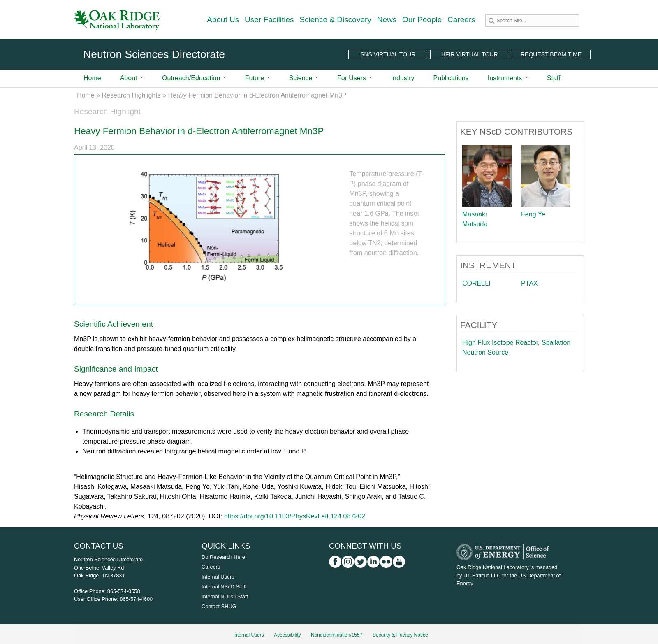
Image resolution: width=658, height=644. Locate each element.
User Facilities (269, 20)
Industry (403, 78)
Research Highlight (107, 111)
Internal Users (218, 577)
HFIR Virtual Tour (470, 54)
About (132, 78)
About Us (223, 20)
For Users (355, 78)
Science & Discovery (335, 20)
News (387, 20)
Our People (422, 20)
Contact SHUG (219, 606)
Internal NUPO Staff (225, 596)
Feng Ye (533, 214)
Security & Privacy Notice (400, 635)
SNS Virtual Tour (388, 54)
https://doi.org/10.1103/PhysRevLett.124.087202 (295, 516)
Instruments (508, 78)
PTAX (529, 283)
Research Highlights (131, 95)
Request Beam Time (551, 54)
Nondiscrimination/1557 (337, 635)
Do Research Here (223, 557)
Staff (554, 78)
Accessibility (287, 635)
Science (304, 78)
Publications (451, 78)
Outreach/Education (194, 78)
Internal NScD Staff (224, 587)
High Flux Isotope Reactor (500, 343)
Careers (461, 20)
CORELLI (476, 283)
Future (258, 78)
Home (92, 78)
